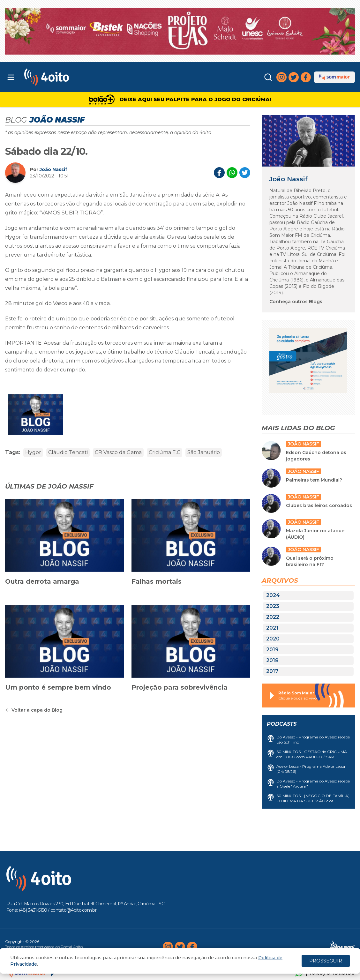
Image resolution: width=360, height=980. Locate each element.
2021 (272, 628)
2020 (273, 639)
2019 (272, 650)
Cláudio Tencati (68, 452)
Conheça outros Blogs (296, 302)
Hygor (33, 452)
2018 (272, 660)
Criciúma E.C (165, 452)
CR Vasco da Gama (118, 452)
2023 (273, 606)
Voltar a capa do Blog (34, 710)
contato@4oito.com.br (73, 910)
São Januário (204, 452)
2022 (273, 617)
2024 (273, 595)
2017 (272, 671)
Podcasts (282, 724)
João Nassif (53, 169)
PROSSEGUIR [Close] (326, 961)
